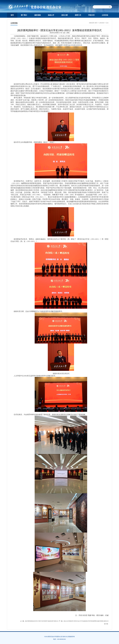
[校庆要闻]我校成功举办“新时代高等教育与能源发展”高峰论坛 (42, 621)
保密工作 (78, 15)
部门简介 (24, 15)
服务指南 (38, 15)
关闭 (106, 624)
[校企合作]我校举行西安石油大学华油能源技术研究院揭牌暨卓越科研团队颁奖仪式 (86, 621)
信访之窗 (64, 15)
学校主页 (91, 15)
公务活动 (105, 15)
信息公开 (51, 15)
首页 (12, 15)
